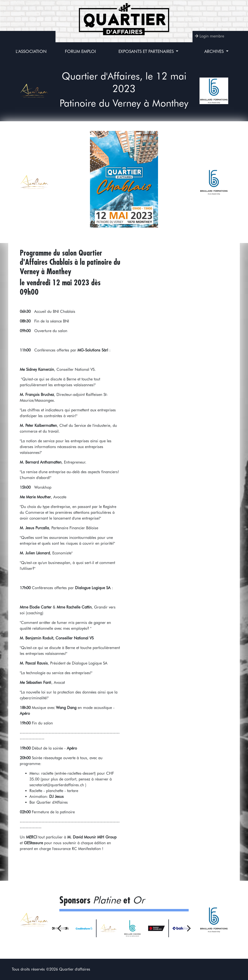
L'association (31, 51)
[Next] (188, 928)
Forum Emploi (80, 51)
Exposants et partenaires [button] (147, 51)
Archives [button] (215, 51)
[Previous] (60, 928)
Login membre (212, 36)
